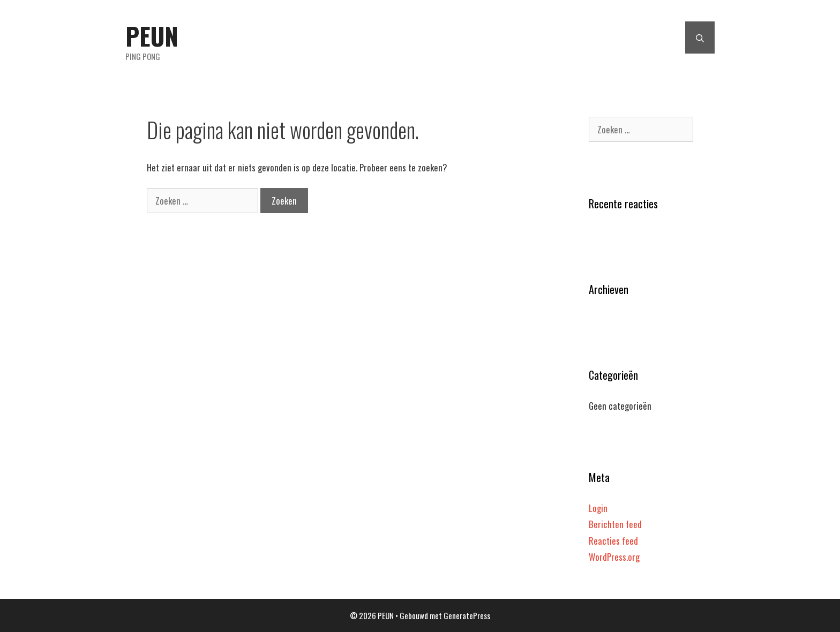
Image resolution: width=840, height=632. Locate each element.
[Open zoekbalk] (700, 37)
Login (598, 508)
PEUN (152, 36)
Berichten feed (615, 524)
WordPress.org (614, 557)
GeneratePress (467, 615)
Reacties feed (613, 541)
